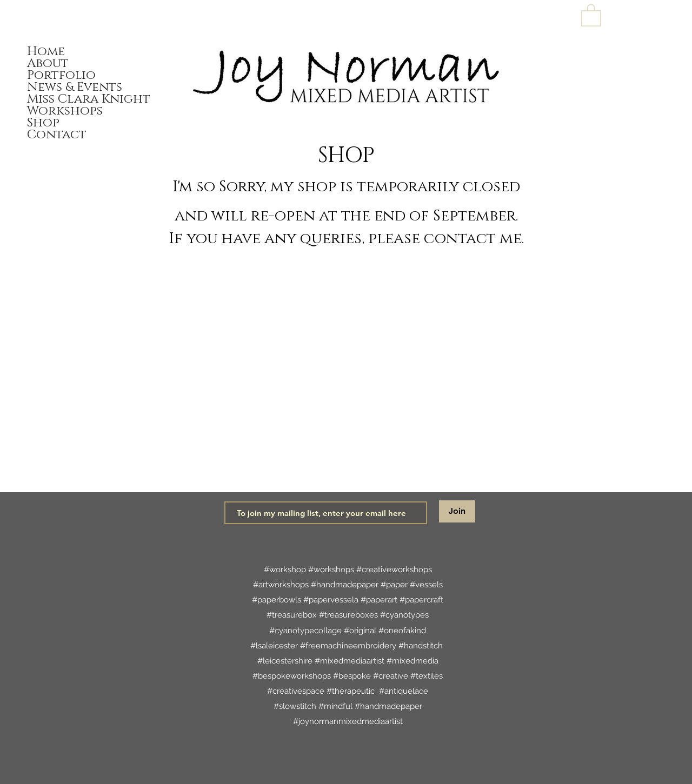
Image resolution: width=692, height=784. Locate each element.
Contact (57, 135)
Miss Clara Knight (88, 99)
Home (46, 52)
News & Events (75, 88)
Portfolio (61, 76)
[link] (591, 15)
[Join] (457, 511)
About (48, 64)
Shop (43, 123)
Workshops (65, 111)
